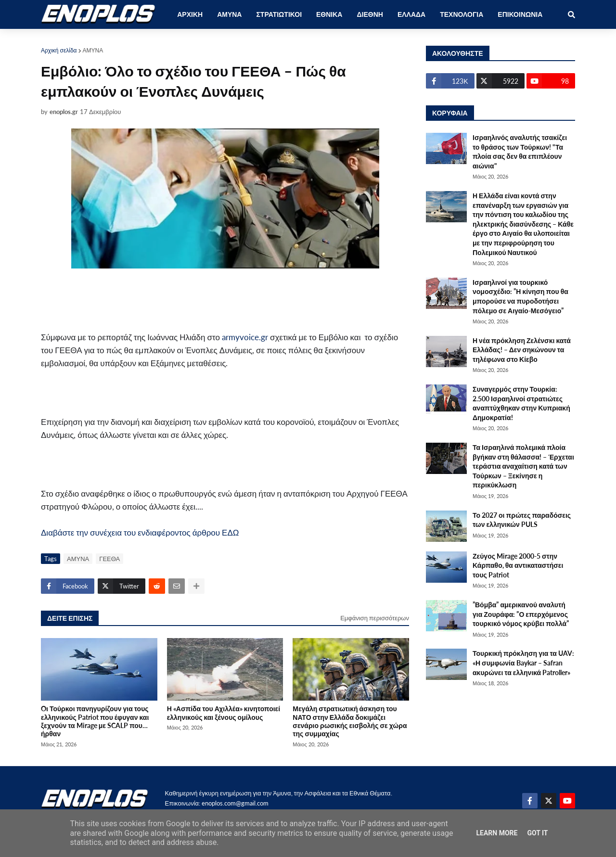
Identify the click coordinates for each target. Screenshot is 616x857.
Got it (537, 833)
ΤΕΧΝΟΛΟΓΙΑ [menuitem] (462, 14)
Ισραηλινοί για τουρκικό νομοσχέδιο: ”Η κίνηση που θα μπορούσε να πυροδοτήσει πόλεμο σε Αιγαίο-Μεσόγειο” (520, 296)
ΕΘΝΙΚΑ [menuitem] (329, 14)
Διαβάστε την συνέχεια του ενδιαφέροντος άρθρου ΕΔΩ (140, 532)
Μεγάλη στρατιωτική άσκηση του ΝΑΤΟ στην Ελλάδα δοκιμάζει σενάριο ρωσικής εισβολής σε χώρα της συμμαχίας (350, 721)
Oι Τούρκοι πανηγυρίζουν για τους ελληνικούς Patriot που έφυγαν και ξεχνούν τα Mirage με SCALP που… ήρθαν (95, 721)
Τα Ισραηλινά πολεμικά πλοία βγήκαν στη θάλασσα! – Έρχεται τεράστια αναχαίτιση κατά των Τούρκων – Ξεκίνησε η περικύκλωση (523, 466)
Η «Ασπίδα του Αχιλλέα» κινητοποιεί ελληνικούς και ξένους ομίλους (224, 713)
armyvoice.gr (245, 337)
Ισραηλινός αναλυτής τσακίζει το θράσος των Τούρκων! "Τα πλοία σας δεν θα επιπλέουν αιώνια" (520, 152)
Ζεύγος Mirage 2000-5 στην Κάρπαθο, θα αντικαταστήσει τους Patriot (518, 565)
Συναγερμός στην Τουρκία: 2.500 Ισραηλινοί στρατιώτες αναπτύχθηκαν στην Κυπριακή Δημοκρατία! (521, 403)
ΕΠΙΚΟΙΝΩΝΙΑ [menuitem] (520, 14)
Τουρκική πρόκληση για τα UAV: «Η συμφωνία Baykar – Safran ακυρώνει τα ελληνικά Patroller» (523, 663)
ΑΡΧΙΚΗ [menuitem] (190, 14)
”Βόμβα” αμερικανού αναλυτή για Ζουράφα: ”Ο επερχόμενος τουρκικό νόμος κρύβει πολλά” (521, 614)
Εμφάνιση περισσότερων (375, 618)
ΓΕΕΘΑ (109, 559)
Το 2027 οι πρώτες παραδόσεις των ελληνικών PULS (522, 520)
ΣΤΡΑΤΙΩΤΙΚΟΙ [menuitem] (279, 14)
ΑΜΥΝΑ (93, 50)
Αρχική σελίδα (59, 50)
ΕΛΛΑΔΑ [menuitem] (411, 14)
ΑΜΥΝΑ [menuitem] (229, 14)
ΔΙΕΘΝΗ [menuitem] (370, 14)
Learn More (497, 833)
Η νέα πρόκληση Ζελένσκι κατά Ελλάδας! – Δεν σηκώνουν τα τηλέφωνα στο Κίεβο (522, 350)
